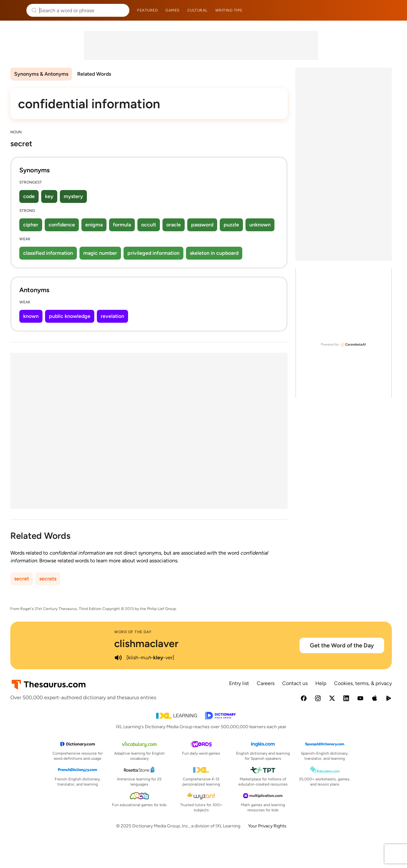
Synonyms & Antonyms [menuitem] (41, 74)
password (202, 225)
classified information (48, 253)
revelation (112, 316)
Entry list (239, 683)
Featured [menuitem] (147, 10)
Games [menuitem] (172, 10)
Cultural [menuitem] (197, 10)
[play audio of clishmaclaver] (118, 658)
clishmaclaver (146, 644)
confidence (62, 225)
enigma (94, 225)
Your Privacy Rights (267, 826)
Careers (266, 683)
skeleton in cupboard (214, 253)
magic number (100, 253)
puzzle (231, 225)
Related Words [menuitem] (94, 74)
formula (122, 225)
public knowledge (70, 316)
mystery (73, 196)
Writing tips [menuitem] (229, 10)
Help (321, 683)
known (31, 316)
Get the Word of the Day (342, 645)
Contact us (295, 683)
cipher (31, 225)
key (49, 196)
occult (149, 225)
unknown (260, 225)
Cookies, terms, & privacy (363, 683)
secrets (48, 579)
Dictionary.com (393, 10)
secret (22, 579)
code (29, 196)
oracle (174, 225)
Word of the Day (133, 632)
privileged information (153, 253)
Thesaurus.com (14, 10)
